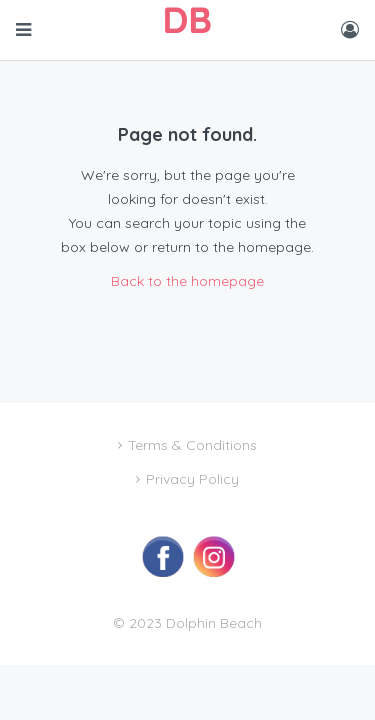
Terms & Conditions (192, 445)
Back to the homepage (187, 281)
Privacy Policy (192, 479)
